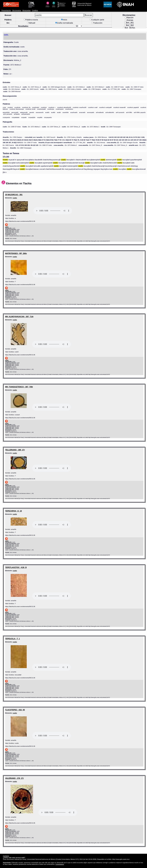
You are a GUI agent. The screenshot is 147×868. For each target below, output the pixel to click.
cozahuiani (36, 107)
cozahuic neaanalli (119, 107)
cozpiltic (40, 117)
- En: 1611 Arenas (12, 89)
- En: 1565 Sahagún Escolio (54, 87)
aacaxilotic (6, 112)
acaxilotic (66, 112)
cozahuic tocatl (30, 109)
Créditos (35, 11)
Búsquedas (27, 11)
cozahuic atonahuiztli (64, 107)
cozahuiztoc (69, 109)
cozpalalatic (16, 117)
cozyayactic (48, 117)
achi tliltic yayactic (140, 112)
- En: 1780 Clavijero (92, 89)
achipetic (17, 114)
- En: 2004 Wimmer (12, 91)
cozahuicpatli (41, 109)
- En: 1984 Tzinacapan (131, 89)
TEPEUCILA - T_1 (13, 639)
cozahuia (17, 107)
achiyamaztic (26, 114)
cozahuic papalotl (133, 107)
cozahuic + (52, 107)
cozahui (10, 107)
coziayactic (6, 117)
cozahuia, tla (26, 107)
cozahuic (44, 107)
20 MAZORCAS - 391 (14, 195)
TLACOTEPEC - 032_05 (15, 710)
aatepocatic (24, 112)
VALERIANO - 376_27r (14, 778)
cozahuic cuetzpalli (105, 107)
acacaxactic (40, 112)
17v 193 (6, 157)
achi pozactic (120, 112)
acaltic (53, 112)
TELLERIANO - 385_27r (15, 450)
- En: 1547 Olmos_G (12, 87)
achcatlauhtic (110, 112)
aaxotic (32, 112)
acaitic (47, 112)
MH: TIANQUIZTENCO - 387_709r (19, 387)
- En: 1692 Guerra (49, 89)
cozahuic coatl (93, 107)
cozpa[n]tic (32, 117)
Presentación (6, 11)
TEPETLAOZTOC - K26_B (16, 567)
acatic (59, 112)
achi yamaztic (8, 114)
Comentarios (60, 864)
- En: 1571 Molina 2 (95, 87)
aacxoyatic (15, 112)
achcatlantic (100, 112)
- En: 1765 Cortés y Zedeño (70, 89)
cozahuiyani (60, 109)
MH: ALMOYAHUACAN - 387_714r (19, 317)
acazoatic (82, 112)
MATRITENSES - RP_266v (16, 253)
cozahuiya (51, 109)
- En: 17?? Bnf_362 (111, 89)
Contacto (6, 856)
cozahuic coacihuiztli (80, 107)
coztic (15, 198)
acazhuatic (74, 112)
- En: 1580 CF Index (115, 87)
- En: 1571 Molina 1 (76, 87)
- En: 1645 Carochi (30, 89)
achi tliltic (129, 112)
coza (4, 107)
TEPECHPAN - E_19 (13, 511)
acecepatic (91, 112)
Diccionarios (17, 11)
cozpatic (24, 117)
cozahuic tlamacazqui (17, 109)
